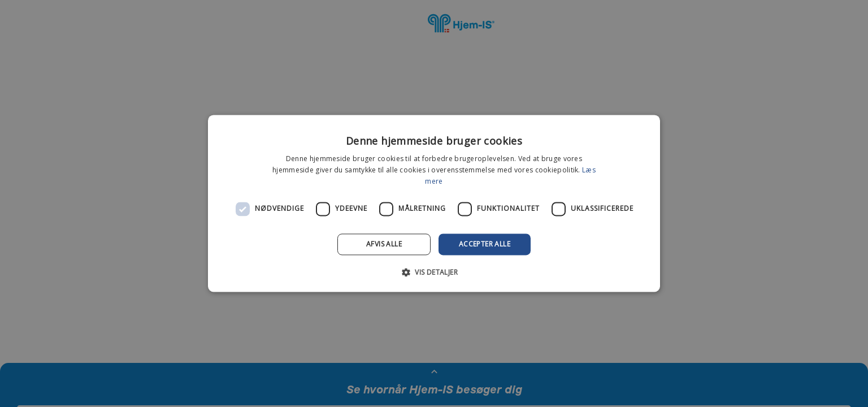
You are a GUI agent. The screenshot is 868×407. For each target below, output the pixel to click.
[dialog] (434, 203)
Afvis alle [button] (384, 244)
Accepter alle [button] (485, 244)
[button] (434, 272)
